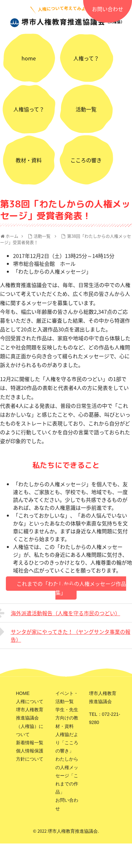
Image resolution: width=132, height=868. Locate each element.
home (29, 58)
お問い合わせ (108, 9)
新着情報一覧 (30, 743)
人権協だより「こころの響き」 (67, 743)
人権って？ (86, 58)
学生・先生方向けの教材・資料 (67, 718)
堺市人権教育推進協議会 (73, 831)
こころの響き (86, 160)
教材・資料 (29, 160)
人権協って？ (29, 109)
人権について (30, 701)
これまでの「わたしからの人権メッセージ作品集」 (71, 588)
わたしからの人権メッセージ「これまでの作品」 (67, 775)
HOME (23, 693)
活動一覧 (86, 109)
